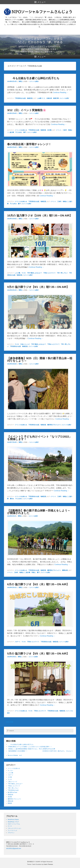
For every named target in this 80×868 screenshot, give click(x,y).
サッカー (10, 771)
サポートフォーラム (14, 824)
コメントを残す (34, 81)
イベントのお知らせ (21, 130)
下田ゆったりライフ (49, 273)
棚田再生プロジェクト (54, 425)
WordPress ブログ (13, 822)
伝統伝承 (49, 98)
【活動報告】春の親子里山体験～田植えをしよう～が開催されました (39, 512)
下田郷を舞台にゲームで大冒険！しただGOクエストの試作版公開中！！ (30, 747)
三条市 (65, 130)
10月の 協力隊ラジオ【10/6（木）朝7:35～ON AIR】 (40, 215)
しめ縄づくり (41, 98)
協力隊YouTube (12, 792)
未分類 (49, 130)
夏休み (12, 499)
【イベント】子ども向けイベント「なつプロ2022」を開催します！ (39, 438)
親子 (25, 132)
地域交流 (30, 98)
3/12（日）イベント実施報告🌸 (27, 110)
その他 (10, 777)
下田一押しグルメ (62, 273)
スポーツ (17, 642)
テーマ (10, 826)
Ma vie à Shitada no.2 (15, 755)
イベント (59, 130)
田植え (34, 572)
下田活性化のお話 (20, 98)
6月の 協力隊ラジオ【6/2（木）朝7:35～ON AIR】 (38, 584)
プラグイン (11, 833)
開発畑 (10, 803)
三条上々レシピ (25, 344)
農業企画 (65, 570)
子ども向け (19, 132)
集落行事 (56, 98)
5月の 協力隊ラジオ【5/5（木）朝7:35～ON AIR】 (38, 654)
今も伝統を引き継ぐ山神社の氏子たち (33, 78)
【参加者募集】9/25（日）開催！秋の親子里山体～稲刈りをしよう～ (40, 359)
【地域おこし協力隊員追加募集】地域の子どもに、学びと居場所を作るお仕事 (31, 749)
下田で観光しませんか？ (34, 273)
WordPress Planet (13, 820)
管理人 (21, 81)
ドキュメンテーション (14, 828)
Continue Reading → (61, 92)
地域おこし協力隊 (25, 572)
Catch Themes (48, 864)
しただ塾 (17, 273)
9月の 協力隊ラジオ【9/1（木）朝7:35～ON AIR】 (38, 287)
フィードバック (12, 830)
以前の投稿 (9, 722)
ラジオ (24, 273)
